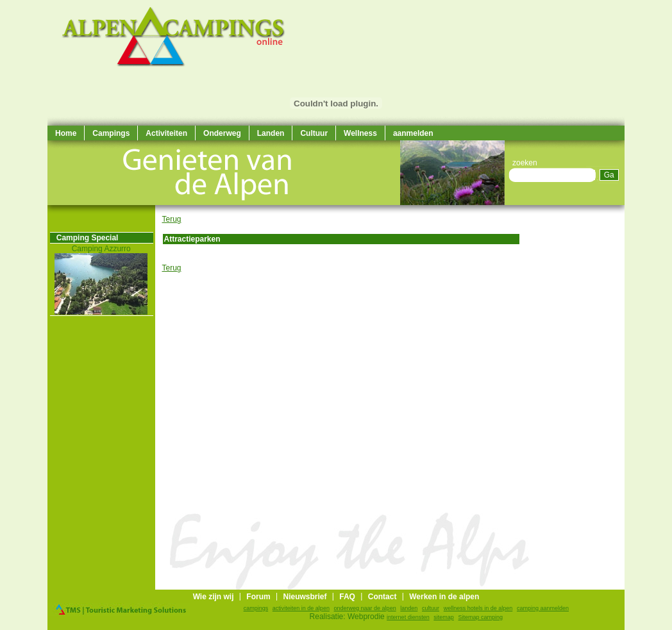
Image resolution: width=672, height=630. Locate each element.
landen (409, 608)
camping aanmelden (543, 608)
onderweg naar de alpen (365, 608)
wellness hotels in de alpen (478, 608)
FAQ (347, 597)
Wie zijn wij (214, 597)
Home (66, 133)
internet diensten (408, 617)
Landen (271, 133)
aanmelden (413, 133)
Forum (258, 597)
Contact (382, 597)
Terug (171, 219)
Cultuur (314, 133)
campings (256, 608)
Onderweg (222, 133)
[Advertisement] (586, 397)
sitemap (444, 617)
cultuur (431, 608)
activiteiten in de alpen (301, 608)
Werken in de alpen (444, 597)
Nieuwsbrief (305, 597)
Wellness (360, 133)
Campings (111, 133)
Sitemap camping (481, 617)
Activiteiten (166, 133)
